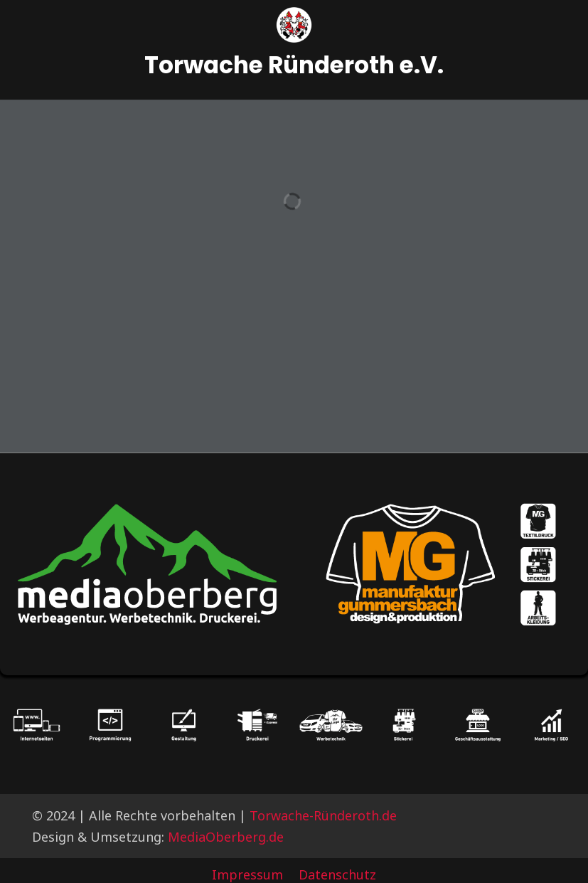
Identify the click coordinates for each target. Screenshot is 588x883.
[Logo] (294, 25)
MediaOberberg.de (226, 837)
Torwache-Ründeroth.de (323, 815)
